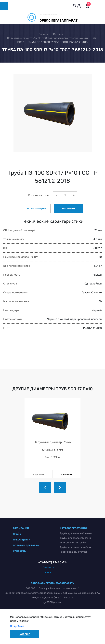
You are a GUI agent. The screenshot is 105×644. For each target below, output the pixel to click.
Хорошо (25, 634)
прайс (17, 534)
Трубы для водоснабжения (76, 533)
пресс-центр (21, 540)
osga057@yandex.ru (52, 602)
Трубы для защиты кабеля (76, 547)
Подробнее (17, 626)
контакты (20, 551)
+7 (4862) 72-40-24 (62, 598)
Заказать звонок (48, 570)
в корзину (69, 208)
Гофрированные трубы (73, 552)
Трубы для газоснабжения (76, 538)
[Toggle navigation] (4, 6)
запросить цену (36, 208)
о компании (21, 528)
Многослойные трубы (73, 543)
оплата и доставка (26, 545)
